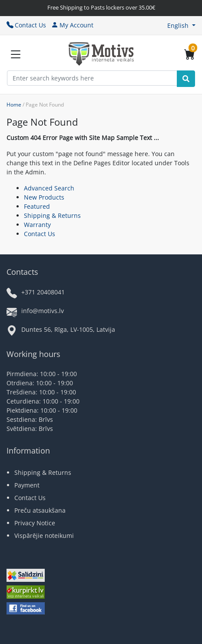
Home (14, 105)
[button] (181, 25)
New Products (44, 197)
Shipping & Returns (52, 215)
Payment (27, 485)
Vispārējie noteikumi (44, 536)
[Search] (186, 79)
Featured (37, 206)
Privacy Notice (35, 523)
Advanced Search (49, 188)
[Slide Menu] (16, 54)
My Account (72, 25)
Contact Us (26, 25)
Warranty (37, 225)
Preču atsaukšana (40, 510)
